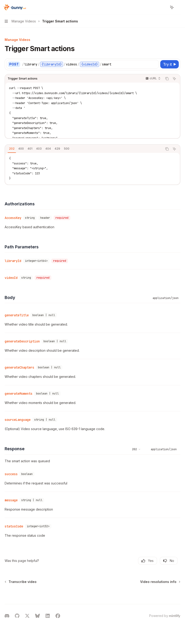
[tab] (12, 149)
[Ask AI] (174, 79)
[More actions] (179, 7)
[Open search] (163, 7)
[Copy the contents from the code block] (167, 79)
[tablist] (84, 149)
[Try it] (170, 64)
